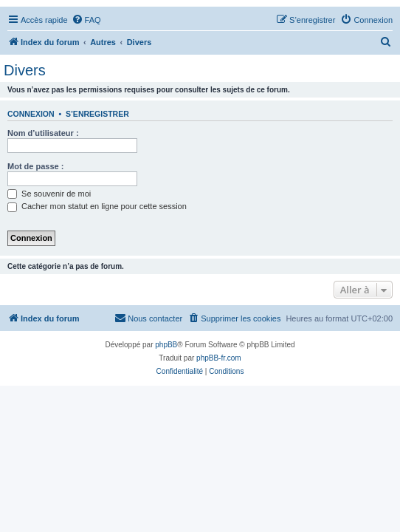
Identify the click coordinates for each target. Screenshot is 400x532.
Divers (25, 70)
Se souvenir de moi (49, 194)
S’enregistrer (97, 114)
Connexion (31, 114)
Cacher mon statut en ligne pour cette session (97, 206)
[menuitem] (86, 20)
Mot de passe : (35, 166)
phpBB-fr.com (219, 358)
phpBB (166, 345)
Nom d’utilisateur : (43, 133)
